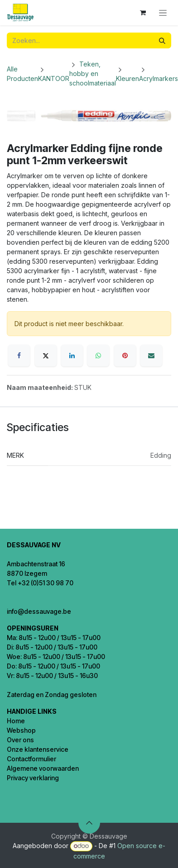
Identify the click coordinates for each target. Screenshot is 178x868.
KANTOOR (54, 78)
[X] (46, 356)
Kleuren (127, 78)
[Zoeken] (162, 40)
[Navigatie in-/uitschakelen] (163, 13)
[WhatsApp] (98, 356)
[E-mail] (151, 356)
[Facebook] (19, 356)
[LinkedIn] (72, 356)
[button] (89, 823)
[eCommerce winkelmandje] (143, 13)
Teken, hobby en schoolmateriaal (93, 74)
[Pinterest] (125, 356)
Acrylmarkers (159, 78)
